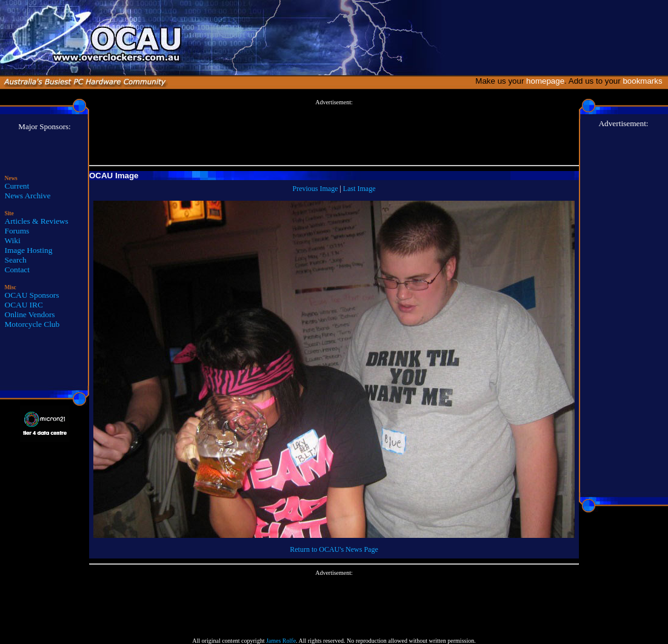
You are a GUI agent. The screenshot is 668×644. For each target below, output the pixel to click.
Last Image (359, 189)
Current (17, 186)
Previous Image (315, 189)
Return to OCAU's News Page (334, 549)
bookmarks (645, 81)
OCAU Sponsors (32, 295)
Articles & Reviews (37, 221)
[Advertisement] (334, 133)
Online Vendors (30, 314)
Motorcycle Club (32, 324)
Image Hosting (29, 250)
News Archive (28, 196)
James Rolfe (281, 641)
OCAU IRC (24, 305)
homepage (545, 81)
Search (16, 260)
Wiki (13, 240)
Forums (17, 231)
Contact (17, 270)
